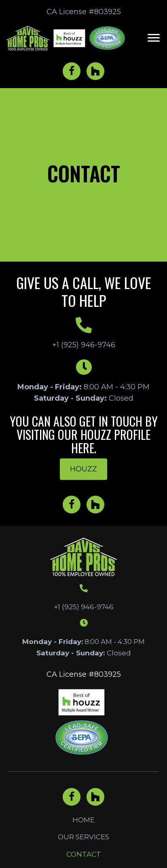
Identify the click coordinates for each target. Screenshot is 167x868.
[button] (154, 38)
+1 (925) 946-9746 (84, 345)
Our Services (83, 837)
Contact (84, 854)
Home (83, 820)
